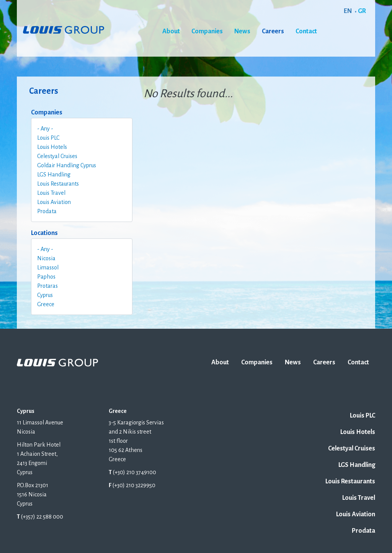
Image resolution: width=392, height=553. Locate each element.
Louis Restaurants (58, 184)
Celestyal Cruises (57, 156)
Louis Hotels (52, 147)
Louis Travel (51, 193)
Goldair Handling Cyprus (67, 165)
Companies (207, 31)
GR (362, 11)
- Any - (45, 129)
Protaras (47, 286)
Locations (44, 233)
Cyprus (45, 295)
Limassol (48, 268)
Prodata (47, 211)
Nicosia (46, 258)
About (171, 31)
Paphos (46, 277)
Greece (46, 304)
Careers (273, 31)
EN (348, 11)
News (242, 31)
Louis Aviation (54, 202)
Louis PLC (48, 138)
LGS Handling (54, 175)
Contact (306, 31)
